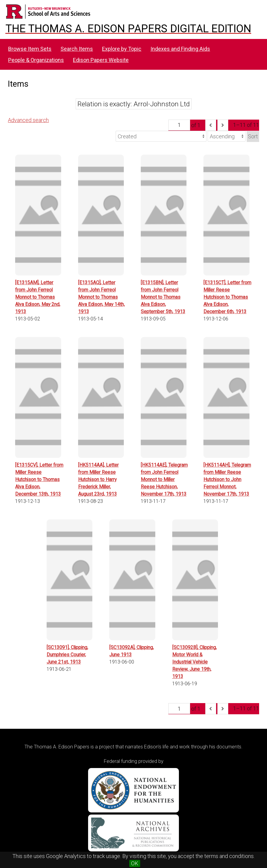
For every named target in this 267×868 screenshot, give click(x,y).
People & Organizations (36, 60)
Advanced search (28, 120)
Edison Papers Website (101, 60)
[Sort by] (161, 136)
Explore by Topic (122, 49)
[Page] (179, 125)
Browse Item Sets (30, 49)
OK (135, 863)
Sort (253, 136)
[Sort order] (227, 136)
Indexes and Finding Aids (180, 49)
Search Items (77, 49)
